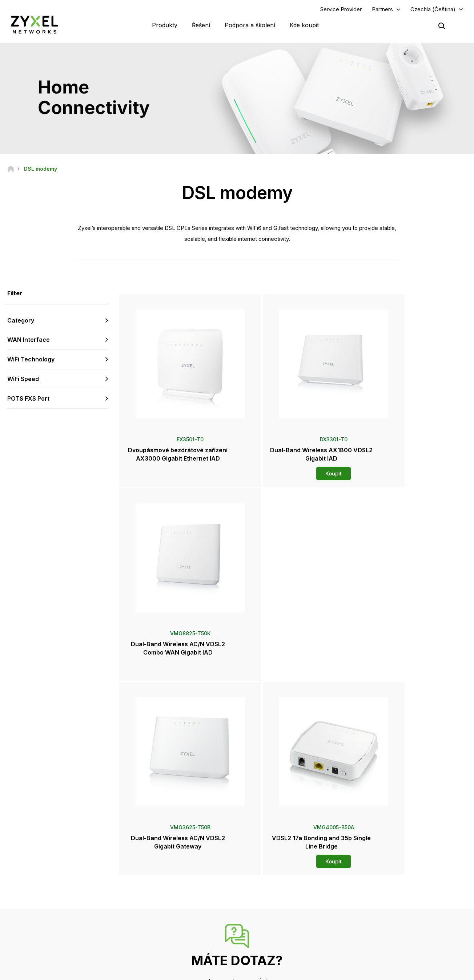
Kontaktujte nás (237, 802)
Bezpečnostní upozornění (171, 892)
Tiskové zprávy (272, 898)
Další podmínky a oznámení (173, 904)
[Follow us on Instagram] (91, 937)
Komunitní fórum (161, 868)
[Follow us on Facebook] (17, 937)
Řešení (201, 25)
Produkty (165, 25)
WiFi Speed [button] (23, 380)
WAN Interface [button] (29, 341)
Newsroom (271, 886)
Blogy (262, 934)
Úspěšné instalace (387, 934)
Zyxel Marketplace (276, 856)
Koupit (294, 472)
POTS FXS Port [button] (28, 399)
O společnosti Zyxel (389, 910)
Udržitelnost (381, 922)
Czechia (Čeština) (433, 10)
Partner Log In (383, 856)
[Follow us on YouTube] (36, 937)
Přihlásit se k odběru (84, 892)
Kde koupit (304, 25)
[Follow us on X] (73, 937)
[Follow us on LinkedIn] (55, 937)
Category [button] (21, 321)
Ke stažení (155, 880)
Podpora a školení (250, 25)
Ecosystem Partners (389, 880)
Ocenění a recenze (276, 910)
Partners (382, 10)
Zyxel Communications (392, 946)
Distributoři (267, 868)
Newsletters (269, 922)
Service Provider (341, 10)
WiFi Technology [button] (31, 360)
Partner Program (385, 868)
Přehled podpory (162, 856)
